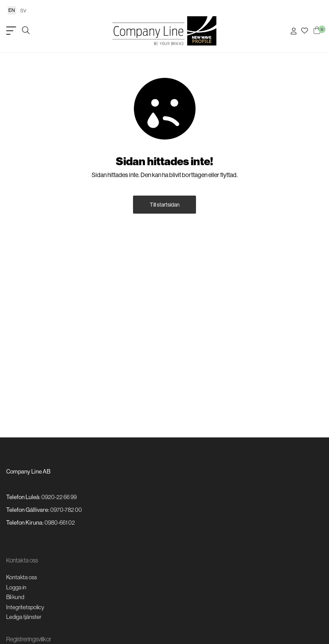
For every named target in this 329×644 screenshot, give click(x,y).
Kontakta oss (22, 577)
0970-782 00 (66, 510)
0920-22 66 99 (59, 497)
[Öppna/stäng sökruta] (26, 31)
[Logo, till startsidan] (165, 31)
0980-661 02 (60, 522)
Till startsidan (165, 205)
